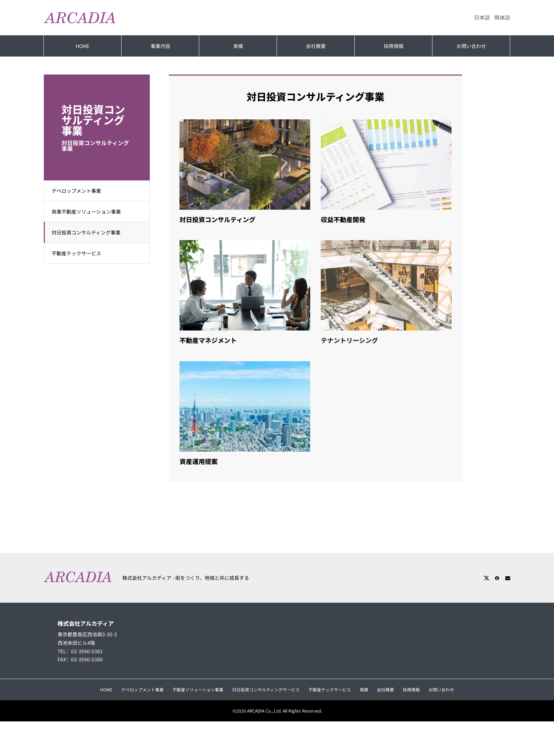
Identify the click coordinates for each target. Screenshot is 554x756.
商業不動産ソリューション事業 (89, 212)
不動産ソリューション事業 (198, 689)
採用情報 (394, 46)
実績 (238, 46)
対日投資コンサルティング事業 (89, 232)
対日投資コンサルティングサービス (266, 689)
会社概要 (316, 46)
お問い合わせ (471, 46)
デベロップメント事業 (79, 191)
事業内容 (160, 46)
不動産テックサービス (79, 253)
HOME (82, 46)
